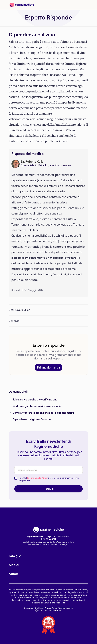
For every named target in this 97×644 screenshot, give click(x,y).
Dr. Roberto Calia (32, 162)
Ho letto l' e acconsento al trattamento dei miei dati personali (49, 479)
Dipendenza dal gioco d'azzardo (32, 419)
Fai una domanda (48, 367)
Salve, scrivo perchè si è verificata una (35, 400)
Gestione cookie (66, 608)
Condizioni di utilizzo (34, 608)
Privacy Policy (51, 608)
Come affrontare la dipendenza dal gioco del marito (43, 413)
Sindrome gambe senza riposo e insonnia (37, 406)
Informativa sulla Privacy (37, 478)
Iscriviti (49, 489)
